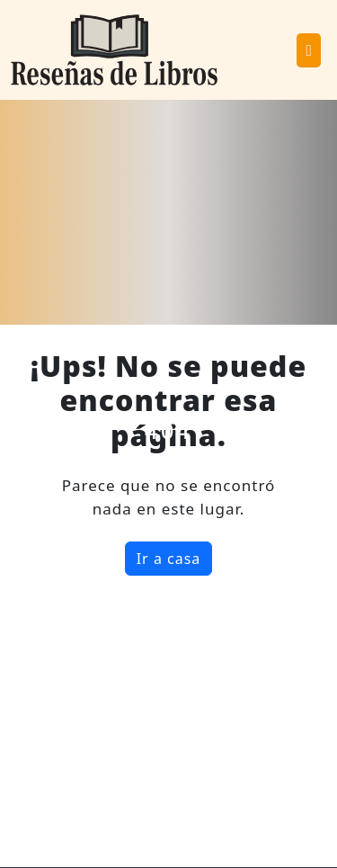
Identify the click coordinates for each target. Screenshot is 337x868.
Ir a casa (169, 559)
